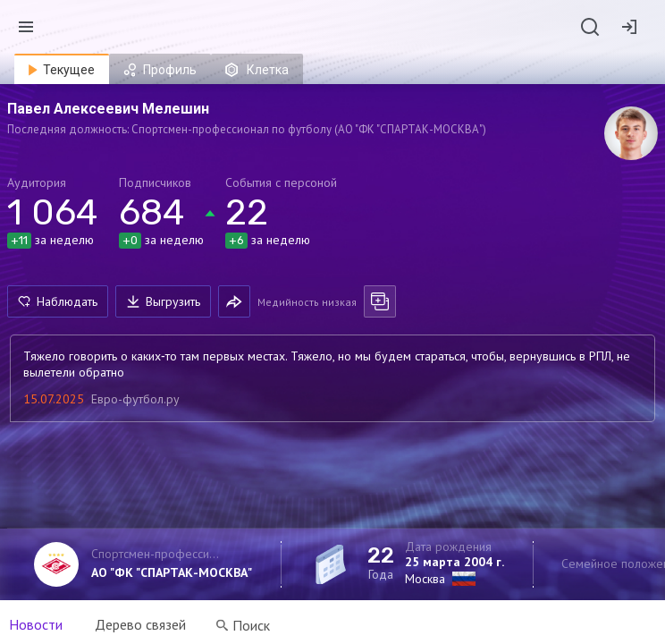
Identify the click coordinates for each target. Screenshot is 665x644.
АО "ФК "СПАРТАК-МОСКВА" (172, 572)
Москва (425, 579)
